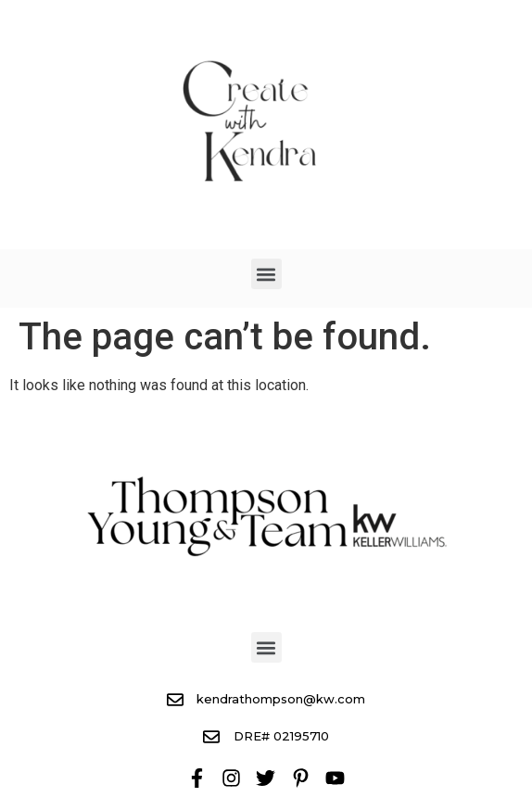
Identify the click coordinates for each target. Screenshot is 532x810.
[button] (266, 274)
